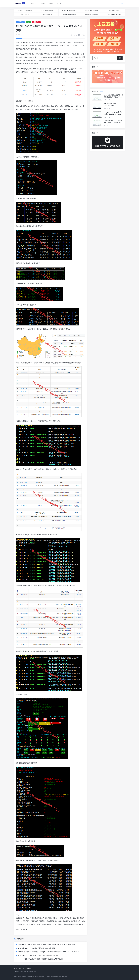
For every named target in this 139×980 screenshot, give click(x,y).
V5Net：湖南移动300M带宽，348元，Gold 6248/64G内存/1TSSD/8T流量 (113, 113)
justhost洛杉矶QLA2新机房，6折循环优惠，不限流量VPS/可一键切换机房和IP (113, 96)
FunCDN (32, 977)
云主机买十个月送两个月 (92, 11)
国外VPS (34, 3)
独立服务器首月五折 (25, 14)
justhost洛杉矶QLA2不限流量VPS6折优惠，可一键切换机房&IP (113, 122)
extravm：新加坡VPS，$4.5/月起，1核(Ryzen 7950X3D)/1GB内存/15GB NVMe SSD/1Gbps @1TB (49, 952)
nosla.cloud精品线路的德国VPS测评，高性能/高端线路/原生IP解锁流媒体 (41, 959)
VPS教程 (50, 3)
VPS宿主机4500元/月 (47, 14)
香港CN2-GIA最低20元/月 (25, 11)
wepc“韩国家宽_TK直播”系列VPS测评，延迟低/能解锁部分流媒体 (38, 955)
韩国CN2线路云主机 (114, 11)
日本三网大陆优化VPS (47, 11)
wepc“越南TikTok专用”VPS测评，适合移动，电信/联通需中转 (37, 948)
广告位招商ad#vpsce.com (114, 14)
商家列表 (22, 968)
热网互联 (24, 977)
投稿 (16, 968)
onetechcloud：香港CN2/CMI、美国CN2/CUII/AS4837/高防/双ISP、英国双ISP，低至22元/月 (47, 945)
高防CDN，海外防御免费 (70, 14)
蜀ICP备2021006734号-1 (30, 972)
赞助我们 (29, 968)
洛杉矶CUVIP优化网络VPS (70, 11)
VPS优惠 (58, 3)
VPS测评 (42, 3)
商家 (122, 3)
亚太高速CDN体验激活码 (92, 14)
